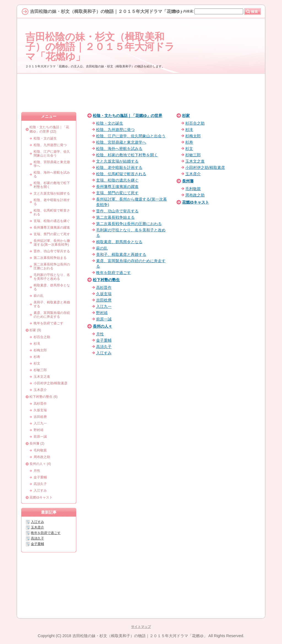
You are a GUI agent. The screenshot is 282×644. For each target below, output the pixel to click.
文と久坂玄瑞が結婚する (117, 161)
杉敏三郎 (193, 155)
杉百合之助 (195, 123)
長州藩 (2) (37, 443)
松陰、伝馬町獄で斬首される (121, 174)
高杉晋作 (104, 287)
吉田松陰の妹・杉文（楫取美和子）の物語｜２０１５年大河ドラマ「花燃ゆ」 (100, 47)
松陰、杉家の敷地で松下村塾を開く (127, 155)
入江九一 (104, 306)
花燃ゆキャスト (196, 202)
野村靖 (102, 313)
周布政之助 (195, 195)
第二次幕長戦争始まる (115, 217)
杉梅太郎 (193, 136)
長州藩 (188, 181)
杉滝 (189, 130)
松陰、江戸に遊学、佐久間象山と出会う (131, 136)
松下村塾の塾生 (106, 280)
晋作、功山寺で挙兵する (117, 211)
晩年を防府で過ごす (113, 273)
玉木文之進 (195, 161)
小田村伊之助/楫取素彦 (205, 168)
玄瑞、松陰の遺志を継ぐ (117, 180)
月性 (100, 334)
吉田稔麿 (104, 300)
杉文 (189, 149)
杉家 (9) (35, 330)
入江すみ (104, 353)
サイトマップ (141, 627)
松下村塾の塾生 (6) (44, 397)
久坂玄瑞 (104, 294)
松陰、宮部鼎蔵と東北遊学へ (121, 142)
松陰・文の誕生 (110, 123)
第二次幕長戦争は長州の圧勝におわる (129, 224)
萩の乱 (102, 248)
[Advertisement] (141, 93)
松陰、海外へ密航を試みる (119, 149)
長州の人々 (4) (40, 464)
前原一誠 (104, 319)
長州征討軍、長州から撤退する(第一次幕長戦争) (52, 243)
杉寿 (189, 142)
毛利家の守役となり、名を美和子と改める (52, 277)
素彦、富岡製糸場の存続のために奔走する (52, 315)
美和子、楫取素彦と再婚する (121, 254)
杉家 (186, 116)
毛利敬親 (193, 189)
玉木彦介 (193, 174)
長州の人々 (102, 326)
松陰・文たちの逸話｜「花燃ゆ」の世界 (128, 116)
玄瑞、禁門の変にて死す (117, 193)
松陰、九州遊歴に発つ (115, 130)
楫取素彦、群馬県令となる (119, 242)
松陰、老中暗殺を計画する (119, 168)
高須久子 (104, 347)
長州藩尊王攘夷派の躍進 (117, 187)
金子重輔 (104, 340)
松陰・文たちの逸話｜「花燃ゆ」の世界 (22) (49, 129)
